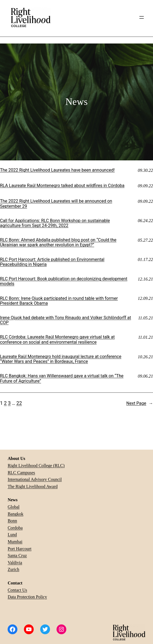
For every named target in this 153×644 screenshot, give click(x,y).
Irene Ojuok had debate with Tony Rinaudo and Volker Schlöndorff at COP (65, 320)
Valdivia (15, 563)
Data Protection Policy (27, 597)
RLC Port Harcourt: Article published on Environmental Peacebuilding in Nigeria (52, 262)
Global (14, 507)
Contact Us (17, 590)
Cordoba (15, 528)
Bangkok (15, 514)
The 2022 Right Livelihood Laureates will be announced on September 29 (56, 204)
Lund (12, 535)
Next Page (140, 403)
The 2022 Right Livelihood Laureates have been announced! (57, 170)
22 (19, 403)
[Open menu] (142, 17)
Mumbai (15, 542)
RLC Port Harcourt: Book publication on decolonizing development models (64, 281)
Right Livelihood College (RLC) (36, 466)
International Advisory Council (35, 479)
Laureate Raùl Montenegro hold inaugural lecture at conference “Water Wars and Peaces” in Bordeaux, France (61, 359)
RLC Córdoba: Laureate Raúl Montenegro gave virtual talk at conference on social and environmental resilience (57, 340)
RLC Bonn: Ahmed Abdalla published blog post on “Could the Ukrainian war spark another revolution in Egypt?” (58, 242)
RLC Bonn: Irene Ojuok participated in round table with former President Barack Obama (59, 301)
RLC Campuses (21, 473)
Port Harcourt (20, 549)
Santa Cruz (17, 556)
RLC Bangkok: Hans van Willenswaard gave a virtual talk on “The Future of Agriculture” (62, 378)
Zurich (13, 569)
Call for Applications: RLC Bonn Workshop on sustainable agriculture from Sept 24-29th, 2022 (55, 223)
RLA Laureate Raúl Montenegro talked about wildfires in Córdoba (62, 186)
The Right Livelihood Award (33, 486)
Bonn (12, 521)
